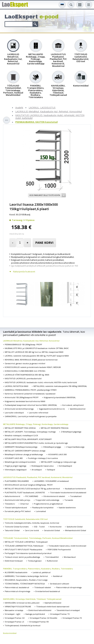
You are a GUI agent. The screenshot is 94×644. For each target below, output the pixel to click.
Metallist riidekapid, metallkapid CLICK (21, 435)
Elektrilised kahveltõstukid (40, 610)
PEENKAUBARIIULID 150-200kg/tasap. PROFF (23, 344)
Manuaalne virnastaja (14, 610)
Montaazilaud (70, 557)
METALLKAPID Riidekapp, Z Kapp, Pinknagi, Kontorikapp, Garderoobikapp (36, 424)
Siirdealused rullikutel (59, 584)
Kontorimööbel (10, 633)
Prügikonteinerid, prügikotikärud (48, 504)
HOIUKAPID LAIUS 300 (57, 454)
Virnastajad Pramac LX (14, 622)
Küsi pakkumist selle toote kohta (45, 195)
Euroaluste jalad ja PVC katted (18, 511)
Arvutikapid (37, 470)
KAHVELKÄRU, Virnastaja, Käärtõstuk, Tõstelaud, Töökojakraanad (32, 599)
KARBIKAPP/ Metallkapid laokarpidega (21, 447)
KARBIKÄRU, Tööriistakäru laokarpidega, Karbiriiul (26, 576)
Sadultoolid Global (75, 527)
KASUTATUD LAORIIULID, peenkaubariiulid (23, 378)
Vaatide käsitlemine (67, 508)
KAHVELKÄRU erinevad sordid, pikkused (22, 603)
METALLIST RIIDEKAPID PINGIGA (55, 428)
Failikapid (51, 470)
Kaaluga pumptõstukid (35, 614)
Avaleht (19, 108)
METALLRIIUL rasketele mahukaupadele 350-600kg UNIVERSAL (60, 386)
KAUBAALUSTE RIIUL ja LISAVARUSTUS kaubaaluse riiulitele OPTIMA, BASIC (37, 348)
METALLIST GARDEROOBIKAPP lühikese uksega (25, 451)
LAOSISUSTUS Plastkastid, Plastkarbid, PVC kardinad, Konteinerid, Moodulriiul (38, 477)
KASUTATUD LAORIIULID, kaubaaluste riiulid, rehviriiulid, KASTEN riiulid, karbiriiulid (50, 117)
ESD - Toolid (39, 527)
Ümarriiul (24, 504)
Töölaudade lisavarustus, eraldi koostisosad (67, 546)
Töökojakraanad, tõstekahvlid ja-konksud (23, 625)
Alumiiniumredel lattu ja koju (17, 500)
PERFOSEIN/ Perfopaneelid (59, 549)
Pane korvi (44, 243)
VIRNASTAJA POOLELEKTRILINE (18, 607)
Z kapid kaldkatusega (75, 447)
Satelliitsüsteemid (78, 409)
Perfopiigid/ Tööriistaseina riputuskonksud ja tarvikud (28, 553)
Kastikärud (58, 576)
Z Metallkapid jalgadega (71, 432)
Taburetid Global (12, 530)
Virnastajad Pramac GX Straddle (43, 618)
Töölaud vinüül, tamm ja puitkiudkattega (22, 557)
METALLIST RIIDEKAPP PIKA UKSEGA (20, 428)
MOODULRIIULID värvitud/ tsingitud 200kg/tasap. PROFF (29, 485)
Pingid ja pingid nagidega (16, 466)
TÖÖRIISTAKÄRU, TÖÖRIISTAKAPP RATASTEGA (25, 584)
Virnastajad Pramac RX (39, 622)
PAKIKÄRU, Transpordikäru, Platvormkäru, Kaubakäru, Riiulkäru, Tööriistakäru (38, 569)
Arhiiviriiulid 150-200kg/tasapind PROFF (22, 397)
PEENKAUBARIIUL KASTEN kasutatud (36, 122)
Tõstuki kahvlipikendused (16, 508)
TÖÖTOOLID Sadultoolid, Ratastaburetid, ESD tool (25, 519)
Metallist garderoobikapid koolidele (20, 462)
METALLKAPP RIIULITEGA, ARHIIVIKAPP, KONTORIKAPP (28, 439)
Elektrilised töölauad (14, 561)
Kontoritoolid (56, 527)
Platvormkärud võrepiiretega (69, 587)
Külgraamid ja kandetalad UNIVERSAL (60, 397)
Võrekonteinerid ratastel (54, 496)
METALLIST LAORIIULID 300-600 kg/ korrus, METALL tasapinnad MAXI (34, 352)
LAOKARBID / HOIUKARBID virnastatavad (51, 481)
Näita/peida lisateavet (24, 272)
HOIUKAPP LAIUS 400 (14, 458)
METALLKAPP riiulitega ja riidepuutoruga (59, 462)
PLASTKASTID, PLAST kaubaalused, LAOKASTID (25, 492)
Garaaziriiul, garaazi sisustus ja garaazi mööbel (25, 363)
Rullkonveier (52, 561)
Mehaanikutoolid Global (76, 530)
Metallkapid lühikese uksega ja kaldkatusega (24, 454)
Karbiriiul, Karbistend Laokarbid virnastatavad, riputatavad (30, 394)
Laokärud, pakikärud (42, 572)
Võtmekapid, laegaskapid (16, 470)
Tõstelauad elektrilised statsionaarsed (53, 607)
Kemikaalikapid (65, 466)
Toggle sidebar (7, 120)
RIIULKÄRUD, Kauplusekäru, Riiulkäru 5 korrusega (26, 580)
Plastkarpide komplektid (43, 508)
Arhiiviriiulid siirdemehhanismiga (19, 409)
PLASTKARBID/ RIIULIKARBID (17, 481)
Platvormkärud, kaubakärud (17, 587)
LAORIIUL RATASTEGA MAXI (16, 386)
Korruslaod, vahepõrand (73, 405)
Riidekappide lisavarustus (43, 466)
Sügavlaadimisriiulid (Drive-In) (52, 409)
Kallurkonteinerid (12, 496)
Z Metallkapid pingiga (52, 447)
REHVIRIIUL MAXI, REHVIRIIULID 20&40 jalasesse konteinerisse (31, 360)
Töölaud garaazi (35, 561)
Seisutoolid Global (52, 530)
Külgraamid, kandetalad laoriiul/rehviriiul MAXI (25, 401)
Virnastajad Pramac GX (15, 618)
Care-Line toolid (32, 530)
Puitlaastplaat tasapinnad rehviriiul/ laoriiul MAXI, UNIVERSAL (31, 405)
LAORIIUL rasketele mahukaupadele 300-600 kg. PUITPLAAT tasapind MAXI (37, 356)
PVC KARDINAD (32, 496)
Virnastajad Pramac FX (72, 618)
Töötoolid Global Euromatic (17, 527)
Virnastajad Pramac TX (60, 614)
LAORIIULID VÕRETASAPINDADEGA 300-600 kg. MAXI (27, 375)
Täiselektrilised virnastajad (68, 610)
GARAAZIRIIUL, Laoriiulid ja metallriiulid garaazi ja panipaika (31, 416)
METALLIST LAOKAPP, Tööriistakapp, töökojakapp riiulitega (30, 432)
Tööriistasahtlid (52, 557)
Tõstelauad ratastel (43, 587)
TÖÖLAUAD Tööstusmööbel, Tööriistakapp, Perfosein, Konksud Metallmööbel (38, 538)
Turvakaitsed (76, 496)
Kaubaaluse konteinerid (75, 489)
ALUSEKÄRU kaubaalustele (16, 572)
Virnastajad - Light (12, 614)
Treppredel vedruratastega (47, 500)
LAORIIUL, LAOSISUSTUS (42, 108)
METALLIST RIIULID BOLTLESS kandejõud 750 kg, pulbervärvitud (32, 489)
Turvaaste (69, 500)
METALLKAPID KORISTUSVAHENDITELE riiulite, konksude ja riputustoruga (36, 443)
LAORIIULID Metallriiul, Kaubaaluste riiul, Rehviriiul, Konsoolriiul (49, 112)
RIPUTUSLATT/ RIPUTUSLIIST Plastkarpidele (23, 549)
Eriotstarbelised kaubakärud (48, 591)
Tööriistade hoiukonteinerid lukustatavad (68, 492)
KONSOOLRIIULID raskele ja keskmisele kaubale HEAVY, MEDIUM (33, 367)
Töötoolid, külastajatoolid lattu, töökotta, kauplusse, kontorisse (32, 523)
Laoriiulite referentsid (39, 413)
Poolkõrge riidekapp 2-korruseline (43, 458)
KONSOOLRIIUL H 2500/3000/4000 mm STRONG (25, 371)
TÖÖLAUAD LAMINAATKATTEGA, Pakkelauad (24, 546)
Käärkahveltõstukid (53, 603)
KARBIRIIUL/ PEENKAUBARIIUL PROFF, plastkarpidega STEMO (31, 390)
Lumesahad (41, 511)
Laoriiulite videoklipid (14, 413)
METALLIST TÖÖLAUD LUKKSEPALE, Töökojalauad (26, 542)
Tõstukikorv (10, 504)
